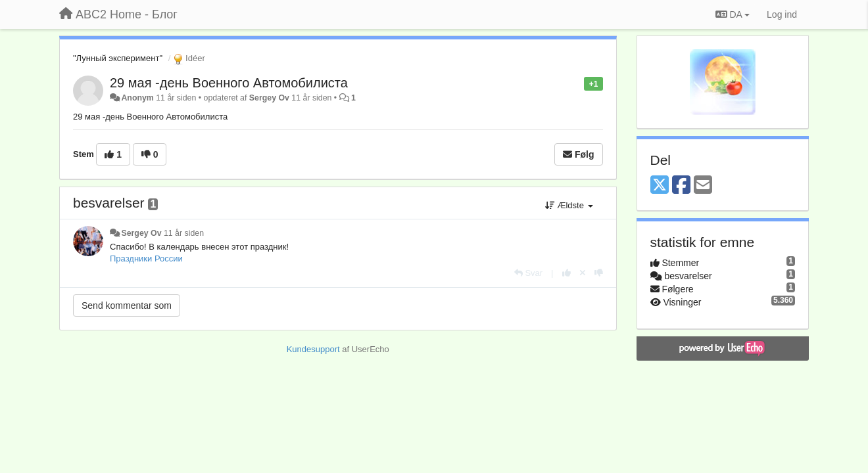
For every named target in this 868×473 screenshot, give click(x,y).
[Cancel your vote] (583, 273)
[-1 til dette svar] (599, 273)
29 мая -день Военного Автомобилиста (229, 83)
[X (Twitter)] (660, 186)
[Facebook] (681, 186)
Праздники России (146, 259)
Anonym (137, 98)
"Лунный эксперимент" (118, 58)
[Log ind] (782, 14)
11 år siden (184, 233)
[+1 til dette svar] (567, 273)
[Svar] (528, 273)
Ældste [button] (569, 205)
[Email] (703, 186)
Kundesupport (313, 349)
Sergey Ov (269, 98)
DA (733, 14)
